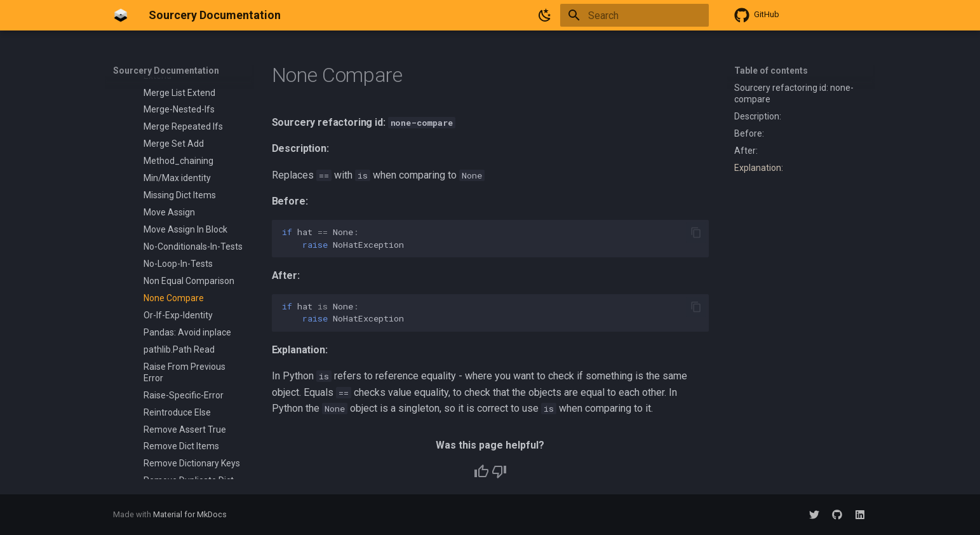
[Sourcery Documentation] (121, 15)
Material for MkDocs (190, 514)
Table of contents (771, 71)
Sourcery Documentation (166, 71)
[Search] (634, 15)
